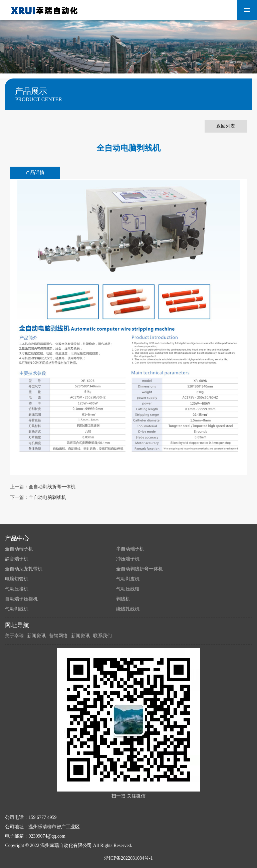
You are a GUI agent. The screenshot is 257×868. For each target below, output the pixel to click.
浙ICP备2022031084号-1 (128, 858)
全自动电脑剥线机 (47, 497)
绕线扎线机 (128, 609)
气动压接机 (17, 589)
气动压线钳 (128, 589)
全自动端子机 (19, 549)
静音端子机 (17, 559)
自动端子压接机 (21, 599)
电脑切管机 (17, 579)
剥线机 (123, 599)
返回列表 (226, 126)
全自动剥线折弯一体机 (52, 487)
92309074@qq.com (47, 836)
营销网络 (58, 636)
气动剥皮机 (128, 579)
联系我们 (102, 636)
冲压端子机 (128, 559)
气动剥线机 (17, 609)
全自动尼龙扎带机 (24, 569)
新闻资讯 (36, 636)
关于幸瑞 (14, 636)
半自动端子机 (130, 549)
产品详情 (35, 172)
